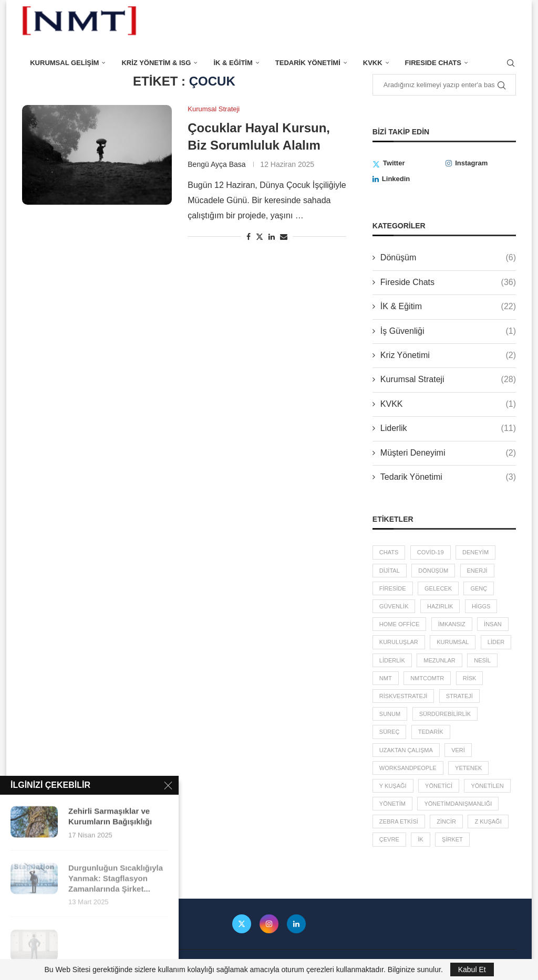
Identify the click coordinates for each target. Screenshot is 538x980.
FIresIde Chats (433, 63)
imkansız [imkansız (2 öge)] (452, 624)
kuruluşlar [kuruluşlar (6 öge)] (399, 642)
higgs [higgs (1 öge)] (481, 606)
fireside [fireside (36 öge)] (393, 588)
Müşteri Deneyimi (448, 453)
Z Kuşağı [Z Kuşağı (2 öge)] (488, 821)
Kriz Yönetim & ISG (156, 63)
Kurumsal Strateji (448, 380)
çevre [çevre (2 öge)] (389, 839)
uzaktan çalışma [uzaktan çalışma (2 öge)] (406, 750)
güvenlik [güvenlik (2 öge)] (394, 606)
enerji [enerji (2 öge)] (477, 571)
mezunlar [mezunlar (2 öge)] (439, 660)
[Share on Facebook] (249, 237)
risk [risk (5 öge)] (470, 678)
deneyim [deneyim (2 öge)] (475, 552)
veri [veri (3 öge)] (458, 750)
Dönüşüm (448, 258)
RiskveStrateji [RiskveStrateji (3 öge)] (403, 696)
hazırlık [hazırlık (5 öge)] (440, 606)
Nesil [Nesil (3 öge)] (482, 660)
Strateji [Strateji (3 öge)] (459, 696)
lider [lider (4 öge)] (496, 642)
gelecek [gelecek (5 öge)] (438, 588)
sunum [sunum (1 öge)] (390, 714)
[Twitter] (408, 163)
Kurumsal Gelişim (64, 63)
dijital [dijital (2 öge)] (390, 571)
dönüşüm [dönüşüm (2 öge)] (433, 571)
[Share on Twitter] (260, 236)
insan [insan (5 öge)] (493, 624)
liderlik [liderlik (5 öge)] (392, 660)
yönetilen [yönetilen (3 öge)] (487, 786)
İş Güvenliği (448, 331)
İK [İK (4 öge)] (420, 839)
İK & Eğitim (233, 63)
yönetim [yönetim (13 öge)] (392, 804)
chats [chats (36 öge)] (389, 552)
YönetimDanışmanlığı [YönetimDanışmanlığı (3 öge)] (458, 804)
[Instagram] (481, 163)
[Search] (511, 63)
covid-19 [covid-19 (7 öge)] (431, 552)
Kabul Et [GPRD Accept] (472, 970)
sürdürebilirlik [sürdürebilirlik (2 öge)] (445, 714)
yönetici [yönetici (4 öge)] (439, 786)
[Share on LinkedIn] (272, 237)
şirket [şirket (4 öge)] (452, 839)
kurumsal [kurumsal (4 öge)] (453, 642)
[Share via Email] (284, 237)
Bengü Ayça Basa (216, 164)
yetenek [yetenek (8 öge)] (468, 768)
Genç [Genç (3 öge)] (479, 588)
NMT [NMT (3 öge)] (386, 678)
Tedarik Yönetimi (308, 63)
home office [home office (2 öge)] (399, 624)
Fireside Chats (448, 282)
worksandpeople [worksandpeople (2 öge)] (408, 768)
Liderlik (448, 428)
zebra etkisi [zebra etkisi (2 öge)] (399, 821)
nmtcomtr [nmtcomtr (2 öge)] (427, 678)
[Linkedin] (408, 179)
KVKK (373, 63)
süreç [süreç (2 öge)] (390, 732)
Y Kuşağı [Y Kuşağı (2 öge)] (393, 786)
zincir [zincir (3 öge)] (446, 821)
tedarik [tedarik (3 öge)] (431, 732)
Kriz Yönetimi (448, 355)
